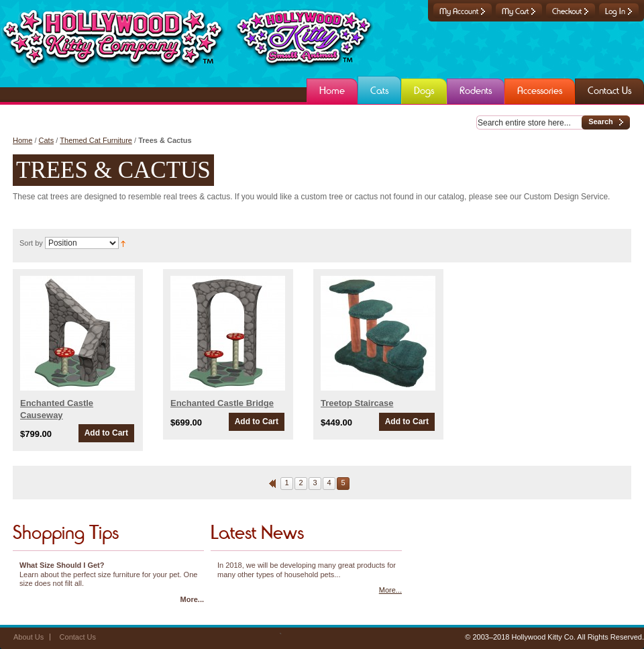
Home (22, 140)
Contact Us (78, 637)
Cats (47, 140)
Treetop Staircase (357, 403)
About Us (29, 637)
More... (192, 599)
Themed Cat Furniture (96, 140)
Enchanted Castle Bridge (222, 403)
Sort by (31, 243)
